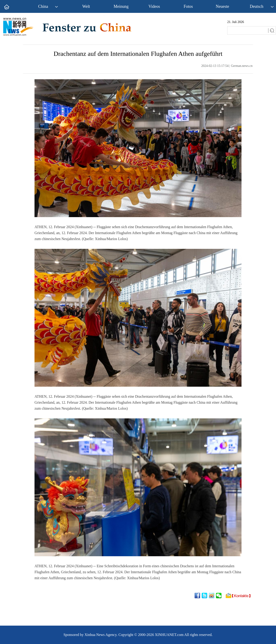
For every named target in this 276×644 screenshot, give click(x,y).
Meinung (121, 6)
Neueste (222, 6)
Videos (154, 6)
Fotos (188, 6)
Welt (86, 6)
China (43, 6)
